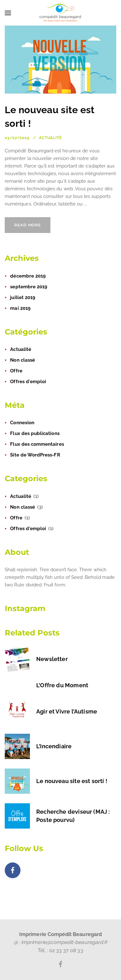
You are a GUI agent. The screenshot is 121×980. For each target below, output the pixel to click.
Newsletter (52, 659)
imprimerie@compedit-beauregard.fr (64, 942)
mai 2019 (20, 308)
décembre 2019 (28, 276)
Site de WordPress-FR (35, 455)
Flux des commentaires (37, 444)
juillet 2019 (23, 297)
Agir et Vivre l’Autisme (67, 711)
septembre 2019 (29, 287)
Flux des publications (35, 433)
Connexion (22, 423)
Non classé (23, 360)
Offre (16, 371)
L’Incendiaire (54, 746)
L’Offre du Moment (62, 685)
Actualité (50, 138)
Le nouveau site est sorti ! (72, 781)
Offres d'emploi (28, 382)
